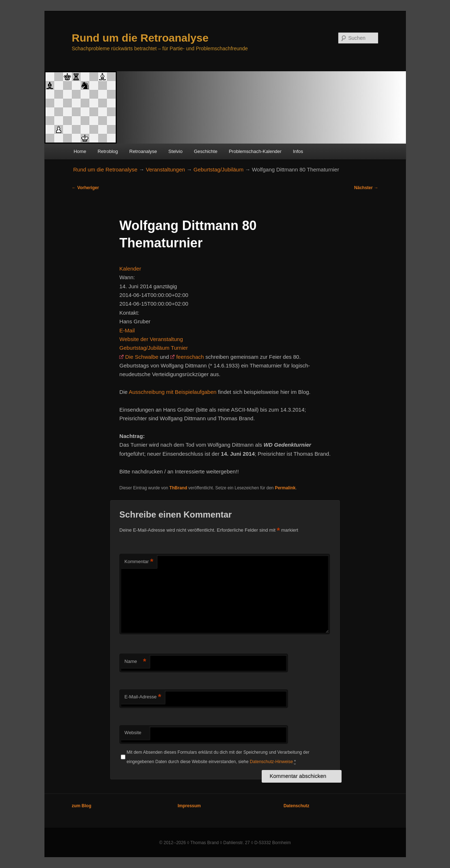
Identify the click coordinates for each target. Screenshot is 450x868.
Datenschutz (296, 806)
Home (80, 151)
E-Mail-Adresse (143, 697)
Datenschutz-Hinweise (271, 762)
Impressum (189, 806)
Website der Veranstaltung (151, 339)
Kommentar (139, 562)
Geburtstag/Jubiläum (218, 169)
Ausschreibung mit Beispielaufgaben (173, 392)
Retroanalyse (143, 151)
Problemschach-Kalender (255, 151)
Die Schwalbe (142, 357)
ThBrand (178, 488)
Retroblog (108, 151)
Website (133, 733)
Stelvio (175, 151)
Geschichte (205, 151)
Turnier (179, 348)
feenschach (190, 357)
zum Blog (82, 806)
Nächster (366, 188)
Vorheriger (85, 188)
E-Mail (127, 330)
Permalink (285, 488)
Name (135, 662)
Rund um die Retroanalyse (140, 38)
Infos (298, 151)
